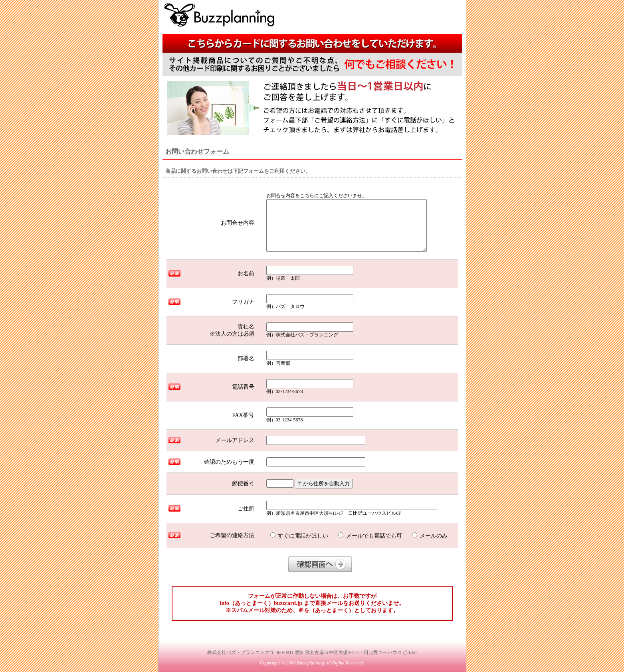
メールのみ (430, 536)
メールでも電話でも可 (370, 536)
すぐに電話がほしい (299, 536)
